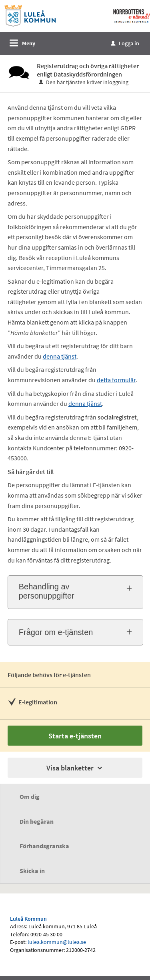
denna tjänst (85, 403)
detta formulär (116, 380)
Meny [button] (29, 43)
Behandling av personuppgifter (47, 591)
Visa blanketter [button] (75, 768)
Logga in (125, 43)
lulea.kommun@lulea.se (57, 942)
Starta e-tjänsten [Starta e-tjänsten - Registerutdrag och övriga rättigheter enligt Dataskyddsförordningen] (75, 736)
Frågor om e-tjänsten (56, 632)
